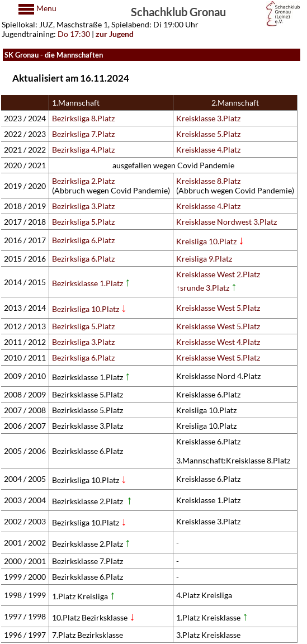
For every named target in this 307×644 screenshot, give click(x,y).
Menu (46, 8)
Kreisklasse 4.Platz (208, 150)
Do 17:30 (74, 34)
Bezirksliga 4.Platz (83, 150)
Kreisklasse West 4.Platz (218, 342)
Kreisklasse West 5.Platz (218, 308)
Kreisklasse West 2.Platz (218, 274)
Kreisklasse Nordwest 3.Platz (226, 222)
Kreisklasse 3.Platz (208, 118)
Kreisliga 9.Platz (204, 259)
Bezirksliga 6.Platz (83, 240)
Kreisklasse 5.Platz (208, 134)
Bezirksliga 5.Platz (83, 222)
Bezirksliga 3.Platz (83, 206)
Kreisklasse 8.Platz (208, 181)
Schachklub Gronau (178, 11)
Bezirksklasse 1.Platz (91, 283)
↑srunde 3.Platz (207, 288)
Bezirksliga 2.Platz (83, 181)
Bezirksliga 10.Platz (86, 309)
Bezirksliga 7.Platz (83, 134)
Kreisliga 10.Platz (210, 241)
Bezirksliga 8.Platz (83, 118)
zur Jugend (115, 34)
